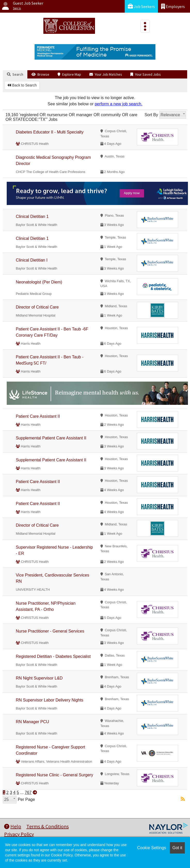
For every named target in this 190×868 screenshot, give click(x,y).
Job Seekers (141, 6)
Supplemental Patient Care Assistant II (51, 438)
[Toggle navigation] (145, 26)
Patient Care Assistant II (38, 416)
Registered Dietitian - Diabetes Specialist (53, 656)
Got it (177, 848)
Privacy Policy (19, 834)
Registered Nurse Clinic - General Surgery (54, 775)
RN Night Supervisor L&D (39, 678)
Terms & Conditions (47, 826)
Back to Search (22, 85)
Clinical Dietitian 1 (32, 216)
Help (13, 826)
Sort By (151, 115)
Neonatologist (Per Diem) (39, 282)
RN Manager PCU (32, 722)
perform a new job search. (119, 104)
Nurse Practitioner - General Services (50, 631)
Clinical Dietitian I (32, 260)
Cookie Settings (152, 848)
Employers (173, 6)
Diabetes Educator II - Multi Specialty (50, 132)
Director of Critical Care (37, 307)
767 (28, 792)
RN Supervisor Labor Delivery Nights (49, 700)
